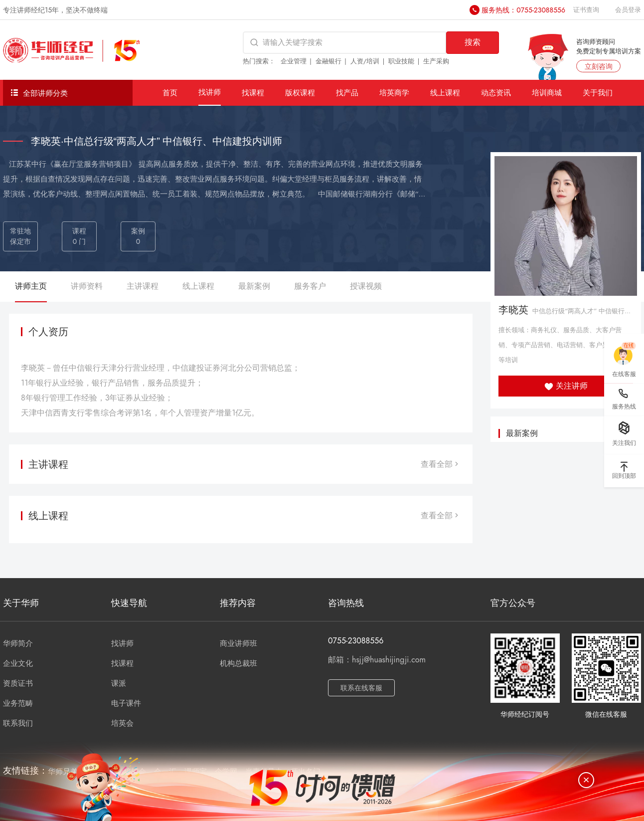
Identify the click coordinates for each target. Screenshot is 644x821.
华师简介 (18, 643)
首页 (170, 93)
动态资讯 (496, 93)
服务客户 (310, 286)
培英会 (122, 723)
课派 (119, 683)
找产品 (347, 93)
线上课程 (445, 93)
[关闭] (586, 780)
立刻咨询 (599, 66)
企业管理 (294, 61)
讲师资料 (87, 286)
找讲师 (210, 92)
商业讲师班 (239, 643)
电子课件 (126, 703)
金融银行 (328, 61)
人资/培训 (365, 61)
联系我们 (18, 723)
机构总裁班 (239, 663)
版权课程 (300, 93)
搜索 (473, 42)
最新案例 (254, 286)
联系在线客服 (361, 688)
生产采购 (436, 61)
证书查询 (586, 10)
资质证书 (18, 683)
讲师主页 (31, 286)
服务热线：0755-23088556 (523, 10)
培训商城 (547, 93)
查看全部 (441, 464)
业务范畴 (18, 703)
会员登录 (628, 10)
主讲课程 (143, 286)
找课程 (253, 93)
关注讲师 (566, 386)
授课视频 (366, 286)
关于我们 (598, 93)
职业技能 (401, 61)
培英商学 (394, 93)
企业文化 (18, 663)
